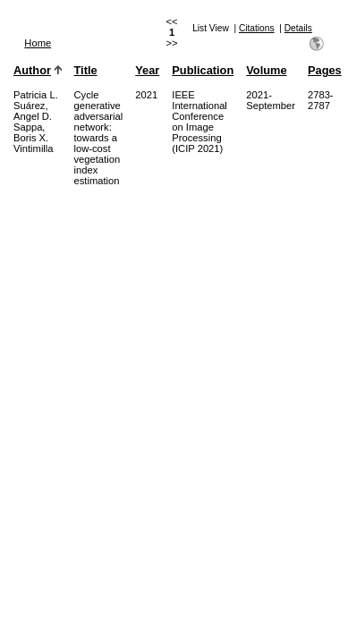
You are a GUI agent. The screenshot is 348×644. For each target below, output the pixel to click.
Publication (203, 70)
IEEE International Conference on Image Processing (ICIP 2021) (199, 122)
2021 (146, 95)
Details (298, 28)
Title (86, 70)
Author (32, 70)
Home (38, 43)
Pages (325, 70)
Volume (266, 70)
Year (147, 70)
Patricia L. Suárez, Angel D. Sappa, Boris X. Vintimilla (36, 122)
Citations (257, 28)
